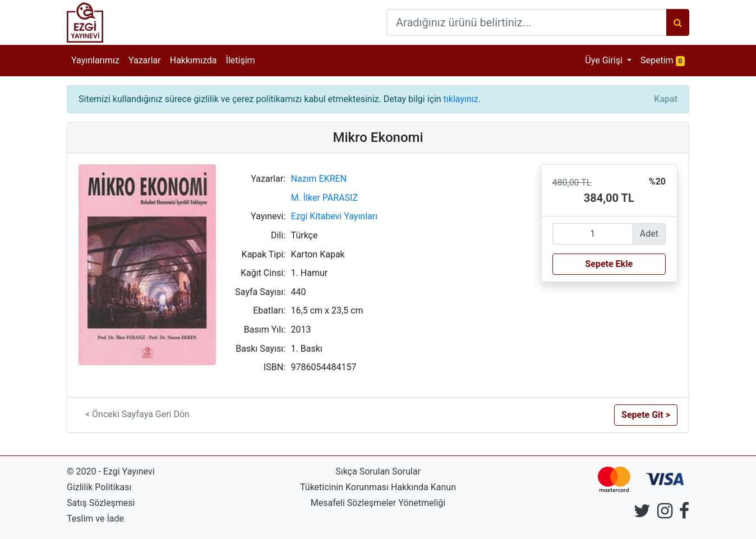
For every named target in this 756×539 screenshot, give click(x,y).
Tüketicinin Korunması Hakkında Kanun (378, 487)
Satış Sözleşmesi (101, 503)
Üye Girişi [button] (605, 60)
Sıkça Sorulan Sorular (378, 471)
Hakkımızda (193, 60)
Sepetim (665, 60)
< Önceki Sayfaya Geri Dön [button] (137, 414)
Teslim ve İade (95, 519)
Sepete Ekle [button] (609, 264)
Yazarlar (145, 60)
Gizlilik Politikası (99, 487)
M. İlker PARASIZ (324, 198)
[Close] (666, 99)
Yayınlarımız (95, 60)
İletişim (241, 60)
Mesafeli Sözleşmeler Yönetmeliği (378, 503)
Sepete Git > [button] (646, 415)
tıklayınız (461, 99)
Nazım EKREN (319, 179)
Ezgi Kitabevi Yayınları (335, 216)
